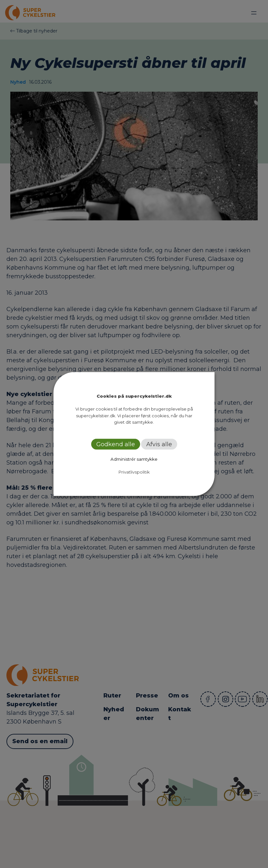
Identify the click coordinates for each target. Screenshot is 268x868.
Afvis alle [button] (159, 444)
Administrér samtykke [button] (134, 459)
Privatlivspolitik (134, 472)
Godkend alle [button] (116, 444)
